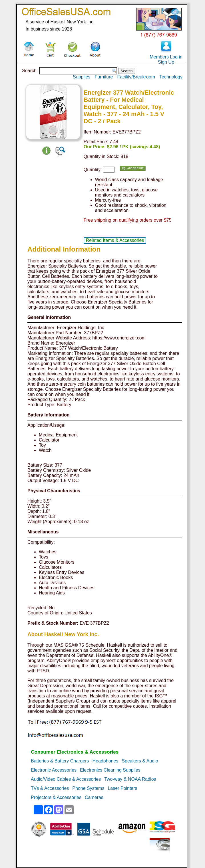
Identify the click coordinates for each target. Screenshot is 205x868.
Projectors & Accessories (56, 797)
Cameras (94, 797)
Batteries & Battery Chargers (60, 761)
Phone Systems (88, 788)
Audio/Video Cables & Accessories (66, 779)
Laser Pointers (122, 788)
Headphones (105, 761)
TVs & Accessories (50, 788)
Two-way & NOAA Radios (130, 779)
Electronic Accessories (54, 770)
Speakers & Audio (140, 761)
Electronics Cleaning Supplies (110, 770)
